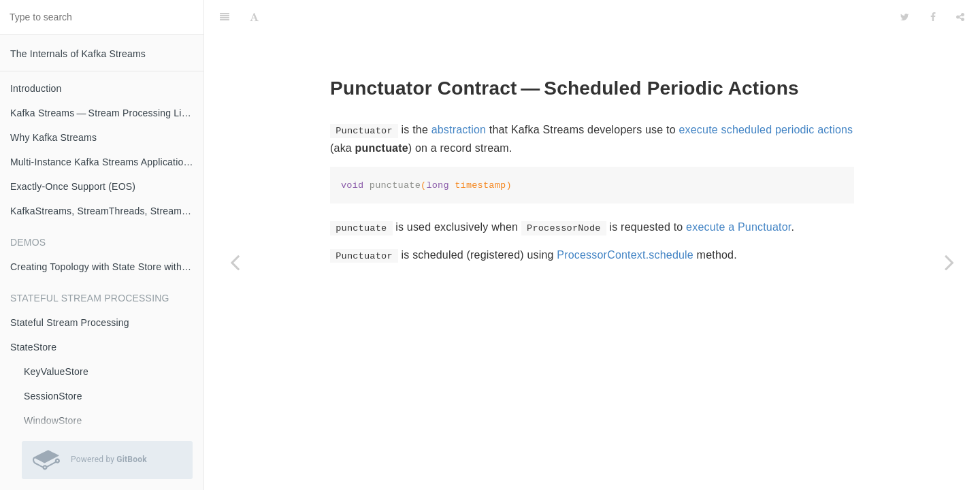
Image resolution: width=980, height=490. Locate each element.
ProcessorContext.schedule (625, 255)
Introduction (36, 88)
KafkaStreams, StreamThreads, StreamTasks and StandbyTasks (107, 211)
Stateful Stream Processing (70, 323)
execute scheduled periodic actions (766, 130)
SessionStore (53, 396)
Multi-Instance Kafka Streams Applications (102, 162)
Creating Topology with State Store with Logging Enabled (107, 267)
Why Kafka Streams (53, 137)
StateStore (33, 347)
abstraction (459, 130)
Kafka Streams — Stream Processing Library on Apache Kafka (107, 113)
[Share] (960, 17)
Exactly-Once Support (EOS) (73, 186)
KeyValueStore (56, 372)
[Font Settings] (254, 17)
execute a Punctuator (738, 227)
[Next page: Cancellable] (949, 262)
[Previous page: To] (235, 262)
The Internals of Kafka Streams (78, 54)
